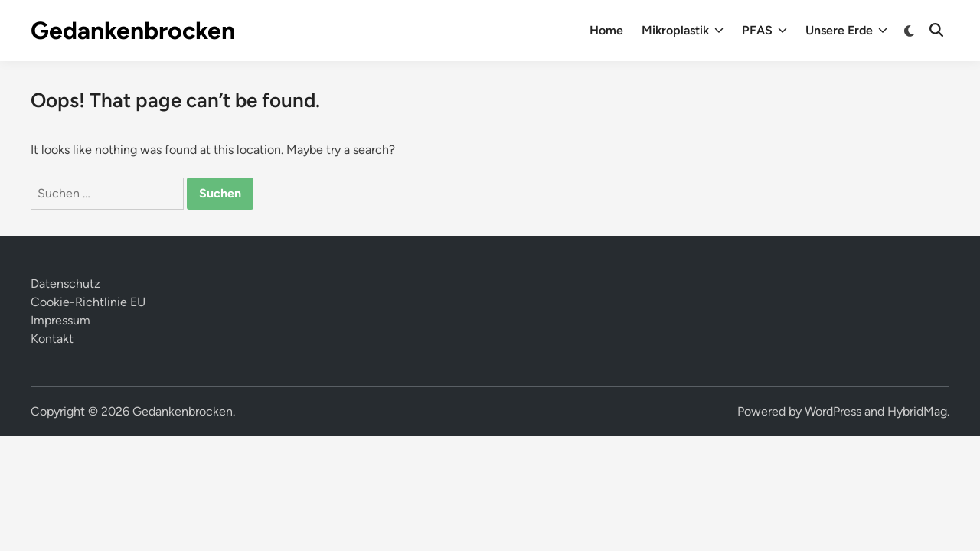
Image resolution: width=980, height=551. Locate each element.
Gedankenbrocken (133, 31)
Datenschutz (65, 284)
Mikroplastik (683, 31)
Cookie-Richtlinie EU (88, 302)
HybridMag (917, 411)
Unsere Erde (846, 31)
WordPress (833, 411)
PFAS (764, 31)
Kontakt (52, 339)
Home (606, 30)
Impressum (60, 320)
